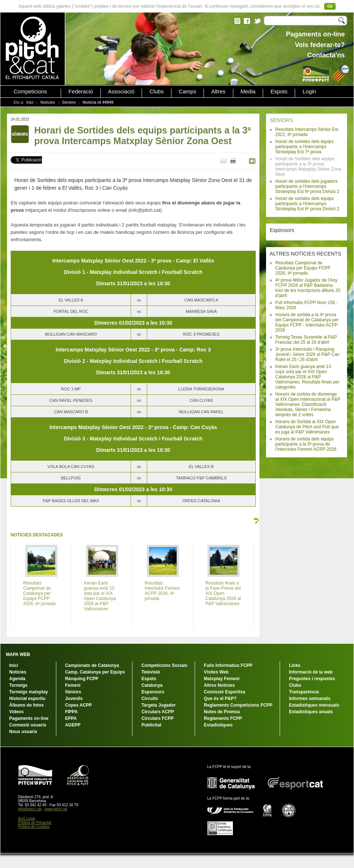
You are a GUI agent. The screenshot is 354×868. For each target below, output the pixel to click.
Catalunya (152, 685)
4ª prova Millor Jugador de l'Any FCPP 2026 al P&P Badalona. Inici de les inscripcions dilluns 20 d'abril (308, 288)
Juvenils (74, 699)
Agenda (17, 679)
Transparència (304, 692)
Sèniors (69, 102)
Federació (81, 92)
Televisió (151, 672)
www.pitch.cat (56, 809)
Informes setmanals (310, 699)
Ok (330, 6)
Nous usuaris (23, 732)
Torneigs (18, 685)
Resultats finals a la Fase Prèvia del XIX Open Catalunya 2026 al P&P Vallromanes (223, 593)
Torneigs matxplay (29, 692)
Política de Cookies (34, 827)
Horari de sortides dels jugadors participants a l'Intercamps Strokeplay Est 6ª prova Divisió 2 (307, 186)
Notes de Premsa (222, 712)
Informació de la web (311, 672)
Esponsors (153, 692)
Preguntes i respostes (312, 679)
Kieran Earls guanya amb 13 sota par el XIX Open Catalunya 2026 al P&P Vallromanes (100, 596)
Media (248, 92)
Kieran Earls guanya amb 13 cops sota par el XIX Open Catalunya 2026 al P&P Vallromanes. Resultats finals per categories (307, 377)
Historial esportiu (27, 699)
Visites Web (216, 672)
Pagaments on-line (29, 718)
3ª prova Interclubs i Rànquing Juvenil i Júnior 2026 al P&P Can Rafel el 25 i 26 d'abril (307, 354)
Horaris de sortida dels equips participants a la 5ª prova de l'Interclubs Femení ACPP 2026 (306, 444)
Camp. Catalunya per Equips (95, 672)
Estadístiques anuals (311, 712)
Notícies (48, 102)
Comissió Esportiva (224, 692)
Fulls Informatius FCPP (228, 665)
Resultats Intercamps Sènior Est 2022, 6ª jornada (307, 132)
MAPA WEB (18, 654)
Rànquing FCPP (82, 679)
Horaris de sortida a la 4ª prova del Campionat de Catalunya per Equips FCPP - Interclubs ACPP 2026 (307, 322)
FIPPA (71, 712)
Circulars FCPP (157, 718)
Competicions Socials (164, 665)
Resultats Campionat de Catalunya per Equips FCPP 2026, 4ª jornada (303, 268)
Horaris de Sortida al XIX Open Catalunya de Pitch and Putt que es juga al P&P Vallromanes (307, 427)
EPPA (71, 718)
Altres (218, 92)
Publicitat (151, 725)
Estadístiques (218, 725)
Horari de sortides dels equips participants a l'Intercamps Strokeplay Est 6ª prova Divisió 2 (307, 204)
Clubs (156, 92)
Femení (73, 685)
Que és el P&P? (220, 699)
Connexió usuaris (28, 725)
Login (309, 92)
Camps (188, 92)
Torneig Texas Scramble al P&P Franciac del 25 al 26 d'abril (306, 340)
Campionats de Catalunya (92, 665)
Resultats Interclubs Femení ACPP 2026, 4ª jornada (162, 591)
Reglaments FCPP (223, 718)
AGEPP (73, 725)
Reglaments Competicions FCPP (238, 705)
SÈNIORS (281, 120)
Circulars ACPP (157, 712)
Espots (279, 92)
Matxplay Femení (222, 679)
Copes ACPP (79, 705)
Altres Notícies (219, 685)
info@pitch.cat (30, 809)
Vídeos (16, 712)
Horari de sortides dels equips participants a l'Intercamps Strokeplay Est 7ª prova (305, 147)
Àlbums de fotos (26, 705)
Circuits (150, 699)
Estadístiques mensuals (314, 705)
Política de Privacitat (35, 823)
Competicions (30, 92)
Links (295, 665)
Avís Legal (27, 819)
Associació (121, 92)
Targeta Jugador (158, 705)
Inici (30, 102)
